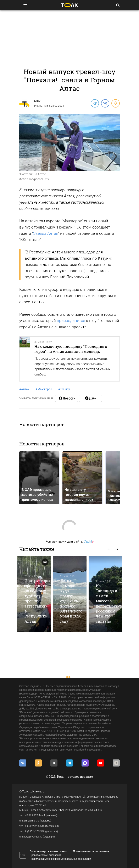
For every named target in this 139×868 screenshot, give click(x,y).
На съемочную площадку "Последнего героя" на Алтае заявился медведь (71, 349)
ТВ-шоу (64, 389)
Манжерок (44, 389)
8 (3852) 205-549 (35, 831)
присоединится (71, 321)
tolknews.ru (37, 791)
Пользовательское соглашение (91, 851)
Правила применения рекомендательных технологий (60, 859)
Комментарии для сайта (69, 541)
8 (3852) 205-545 (35, 826)
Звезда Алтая (46, 233)
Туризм (38, 106)
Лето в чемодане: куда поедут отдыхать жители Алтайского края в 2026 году (71, 601)
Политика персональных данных (49, 851)
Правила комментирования (45, 855)
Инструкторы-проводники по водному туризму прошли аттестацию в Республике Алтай (38, 601)
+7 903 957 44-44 (35, 815)
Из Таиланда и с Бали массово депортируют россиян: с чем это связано (109, 603)
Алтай (24, 389)
